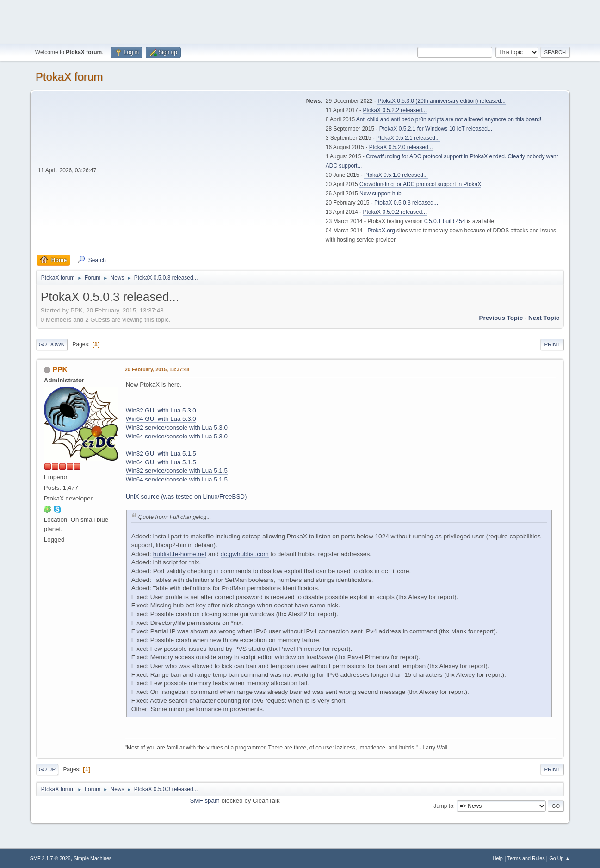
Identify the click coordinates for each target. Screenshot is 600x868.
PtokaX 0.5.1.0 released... (396, 175)
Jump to (443, 806)
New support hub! (381, 194)
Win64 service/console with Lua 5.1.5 (177, 479)
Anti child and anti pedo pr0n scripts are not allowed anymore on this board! (449, 119)
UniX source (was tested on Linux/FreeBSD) (186, 496)
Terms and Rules (526, 858)
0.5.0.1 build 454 (445, 221)
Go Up (47, 769)
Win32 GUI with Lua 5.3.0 (161, 410)
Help (498, 858)
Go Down (52, 344)
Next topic (544, 318)
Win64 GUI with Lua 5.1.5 (161, 462)
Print (552, 344)
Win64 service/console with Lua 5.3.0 (177, 436)
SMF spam (204, 801)
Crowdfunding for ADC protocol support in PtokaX (420, 184)
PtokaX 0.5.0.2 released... (395, 212)
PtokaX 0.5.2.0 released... (401, 147)
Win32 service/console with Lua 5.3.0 (177, 428)
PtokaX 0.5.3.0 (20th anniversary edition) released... (441, 101)
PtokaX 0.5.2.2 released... (395, 110)
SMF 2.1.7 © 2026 (50, 858)
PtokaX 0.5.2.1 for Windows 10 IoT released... (436, 129)
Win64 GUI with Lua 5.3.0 (161, 419)
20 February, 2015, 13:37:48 (157, 369)
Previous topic (501, 318)
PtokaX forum (69, 77)
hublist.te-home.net (180, 554)
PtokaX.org (381, 231)
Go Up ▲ (560, 858)
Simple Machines (93, 858)
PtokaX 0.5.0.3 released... (406, 203)
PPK (60, 370)
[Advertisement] (300, 21)
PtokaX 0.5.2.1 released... (408, 138)
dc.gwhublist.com (245, 554)
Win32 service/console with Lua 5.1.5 (177, 471)
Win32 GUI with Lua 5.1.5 (161, 453)
